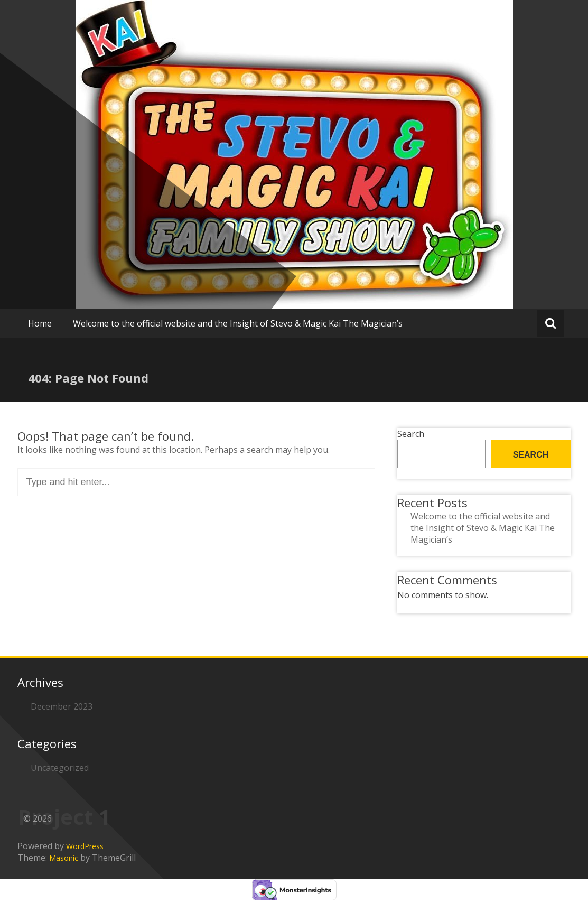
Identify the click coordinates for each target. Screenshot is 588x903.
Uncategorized (60, 768)
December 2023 (62, 706)
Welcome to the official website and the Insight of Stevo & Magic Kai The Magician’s (238, 323)
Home (40, 323)
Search (411, 434)
